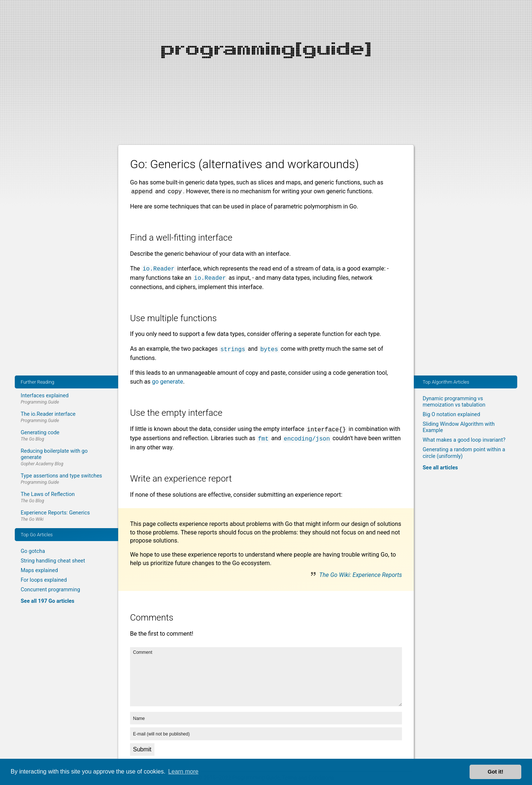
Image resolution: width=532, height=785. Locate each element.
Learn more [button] (183, 772)
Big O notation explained (451, 414)
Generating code (40, 433)
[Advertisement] (266, 52)
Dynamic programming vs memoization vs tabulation (454, 402)
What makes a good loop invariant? (464, 440)
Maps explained (39, 570)
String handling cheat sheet (53, 561)
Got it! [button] (495, 772)
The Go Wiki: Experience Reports (361, 575)
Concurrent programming (50, 590)
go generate (167, 382)
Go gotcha (33, 551)
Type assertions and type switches (61, 476)
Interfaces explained (45, 396)
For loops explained (44, 580)
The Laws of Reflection (48, 494)
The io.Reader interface (48, 414)
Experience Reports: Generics (55, 513)
